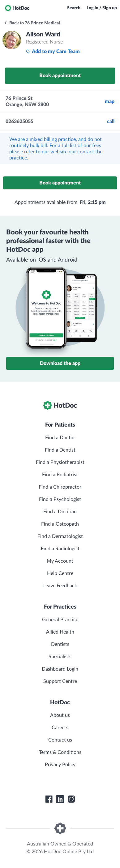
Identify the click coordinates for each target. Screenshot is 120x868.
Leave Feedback (60, 586)
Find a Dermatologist (60, 536)
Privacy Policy (60, 765)
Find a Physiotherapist (60, 462)
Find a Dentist (60, 450)
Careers (60, 728)
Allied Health (60, 632)
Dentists (60, 644)
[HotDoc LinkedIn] (60, 799)
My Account (60, 561)
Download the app (60, 363)
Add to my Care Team (53, 52)
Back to (32, 23)
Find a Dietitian (60, 512)
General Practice (60, 620)
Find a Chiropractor (60, 487)
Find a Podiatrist (60, 475)
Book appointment (60, 76)
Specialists (60, 657)
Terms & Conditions (60, 752)
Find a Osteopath (60, 524)
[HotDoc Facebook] (49, 799)
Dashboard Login (60, 669)
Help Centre (60, 573)
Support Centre (60, 681)
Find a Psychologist (60, 499)
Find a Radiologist (60, 549)
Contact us (60, 740)
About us (60, 715)
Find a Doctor (60, 438)
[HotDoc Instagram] (71, 799)
